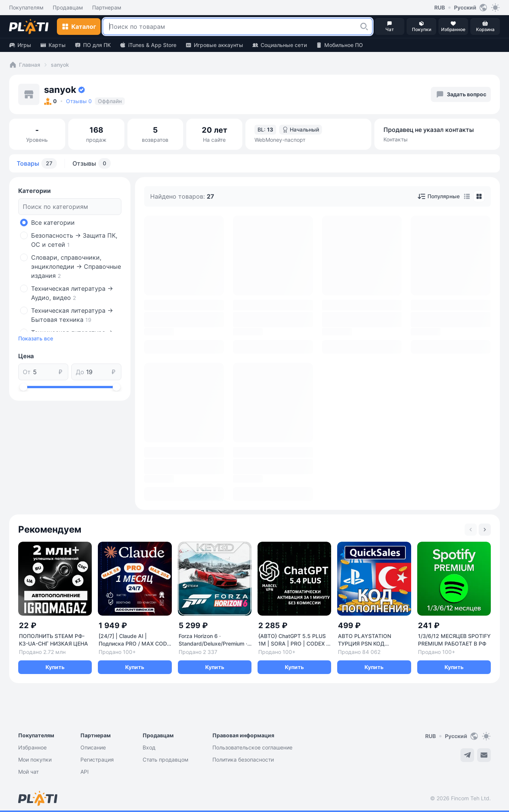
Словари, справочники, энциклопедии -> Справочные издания (76, 266)
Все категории (53, 223)
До (80, 372)
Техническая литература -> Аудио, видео (72, 293)
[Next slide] (485, 530)
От (27, 372)
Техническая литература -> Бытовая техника (72, 315)
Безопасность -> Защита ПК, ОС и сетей (74, 240)
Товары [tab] (37, 163)
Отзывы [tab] (92, 163)
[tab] (467, 196)
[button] (364, 27)
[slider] (24, 387)
